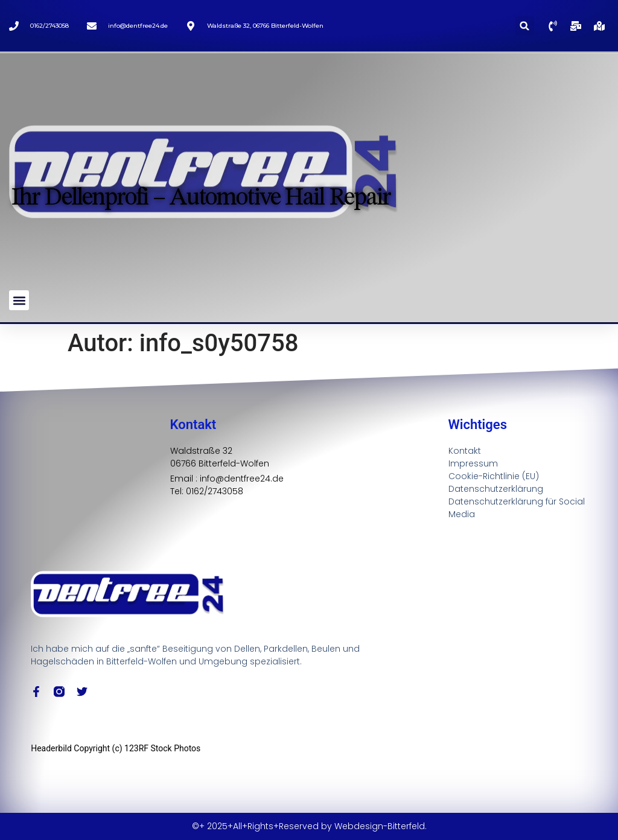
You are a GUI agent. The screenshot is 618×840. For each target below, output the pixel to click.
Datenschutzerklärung (496, 489)
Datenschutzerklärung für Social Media (517, 508)
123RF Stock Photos (162, 748)
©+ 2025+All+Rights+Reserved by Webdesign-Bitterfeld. (309, 826)
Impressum (473, 463)
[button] (525, 26)
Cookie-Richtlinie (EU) (494, 476)
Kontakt (465, 451)
